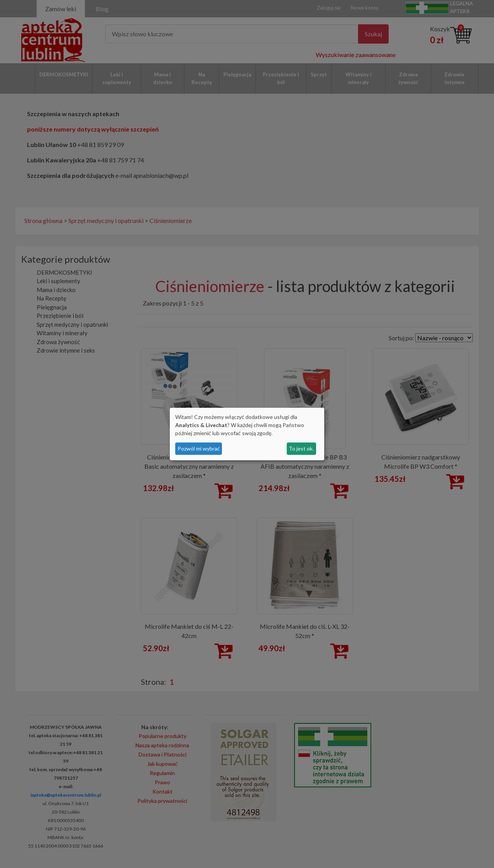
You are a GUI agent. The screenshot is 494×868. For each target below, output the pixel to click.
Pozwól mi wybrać (199, 448)
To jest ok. (301, 448)
